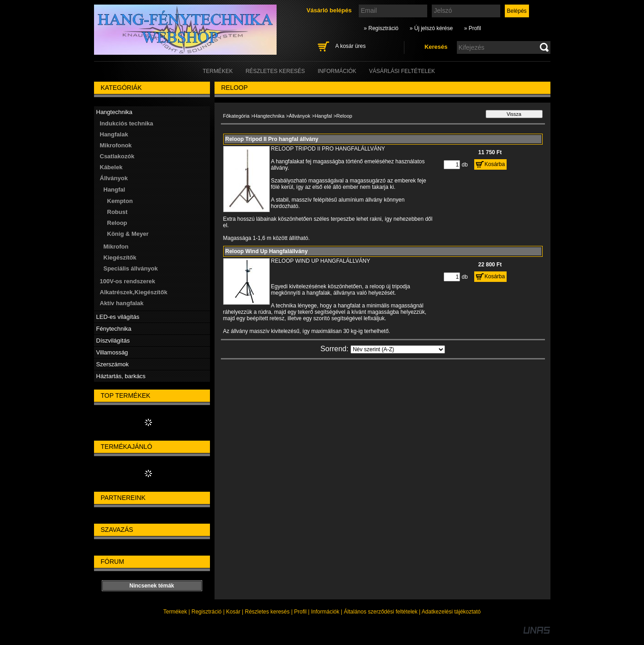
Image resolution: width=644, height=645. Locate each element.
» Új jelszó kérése (431, 28)
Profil (300, 612)
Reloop (117, 223)
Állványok (300, 116)
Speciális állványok (131, 268)
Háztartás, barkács (121, 376)
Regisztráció (207, 612)
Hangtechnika (269, 116)
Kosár (233, 612)
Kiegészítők (120, 257)
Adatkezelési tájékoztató (451, 612)
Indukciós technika (127, 123)
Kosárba (495, 164)
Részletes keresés (267, 612)
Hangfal (323, 116)
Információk (325, 612)
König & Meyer (128, 234)
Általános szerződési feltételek (380, 612)
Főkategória (236, 116)
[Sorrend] (398, 349)
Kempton (120, 201)
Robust (118, 212)
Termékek (175, 612)
